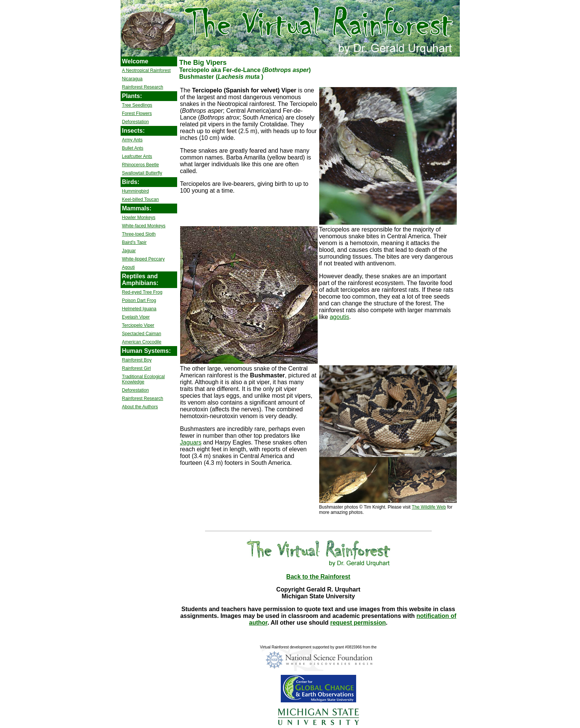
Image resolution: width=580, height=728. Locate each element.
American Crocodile (142, 342)
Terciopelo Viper (138, 325)
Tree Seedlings (137, 105)
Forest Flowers (137, 113)
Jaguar (129, 251)
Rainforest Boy (137, 360)
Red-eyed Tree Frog (142, 292)
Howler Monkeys (139, 218)
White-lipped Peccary (143, 259)
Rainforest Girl (137, 368)
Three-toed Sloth (139, 234)
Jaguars (191, 442)
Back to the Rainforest (318, 577)
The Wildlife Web (429, 507)
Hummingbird (135, 191)
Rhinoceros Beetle (141, 165)
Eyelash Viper (136, 317)
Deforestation (135, 122)
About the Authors (140, 407)
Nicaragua (132, 79)
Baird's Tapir (134, 242)
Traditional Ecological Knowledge (144, 379)
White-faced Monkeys (144, 226)
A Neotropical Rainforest (146, 71)
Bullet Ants (133, 148)
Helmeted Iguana (139, 309)
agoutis (340, 317)
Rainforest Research (143, 87)
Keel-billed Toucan (141, 199)
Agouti (129, 267)
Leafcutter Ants (137, 156)
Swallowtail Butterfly (142, 173)
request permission (358, 623)
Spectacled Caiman (142, 334)
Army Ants (132, 140)
